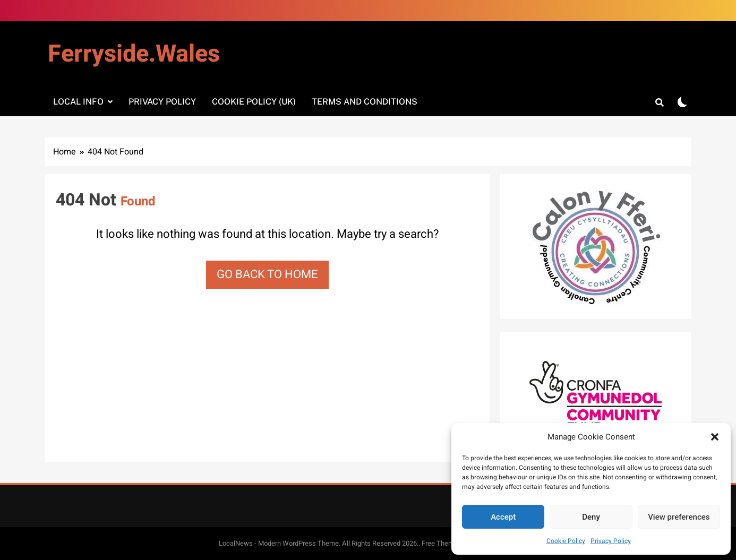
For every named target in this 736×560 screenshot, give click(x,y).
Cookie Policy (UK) (254, 102)
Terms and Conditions (365, 102)
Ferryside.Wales (134, 54)
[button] (715, 437)
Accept (503, 517)
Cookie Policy (566, 541)
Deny (591, 517)
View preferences (679, 517)
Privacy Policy (611, 541)
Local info (78, 102)
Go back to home (267, 274)
